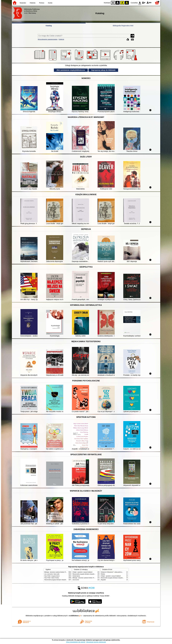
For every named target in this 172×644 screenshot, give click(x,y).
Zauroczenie (76, 580)
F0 (140, 3)
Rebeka (103, 574)
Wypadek (103, 580)
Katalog (49, 26)
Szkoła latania (76, 576)
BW (118, 3)
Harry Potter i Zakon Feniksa (52, 578)
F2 (149, 3)
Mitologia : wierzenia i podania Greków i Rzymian (57, 572)
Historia (33, 3)
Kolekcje (61, 39)
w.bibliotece (75, 616)
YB (122, 3)
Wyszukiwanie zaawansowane (48, 39)
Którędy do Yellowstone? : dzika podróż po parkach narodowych (117, 572)
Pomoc (42, 3)
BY (127, 3)
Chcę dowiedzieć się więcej (76, 642)
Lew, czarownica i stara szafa (52, 574)
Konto (50, 3)
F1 (144, 3)
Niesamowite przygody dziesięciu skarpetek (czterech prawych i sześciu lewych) (65, 580)
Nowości (23, 3)
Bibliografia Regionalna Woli (123, 26)
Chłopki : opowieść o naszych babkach (83, 572)
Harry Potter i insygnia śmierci (52, 576)
